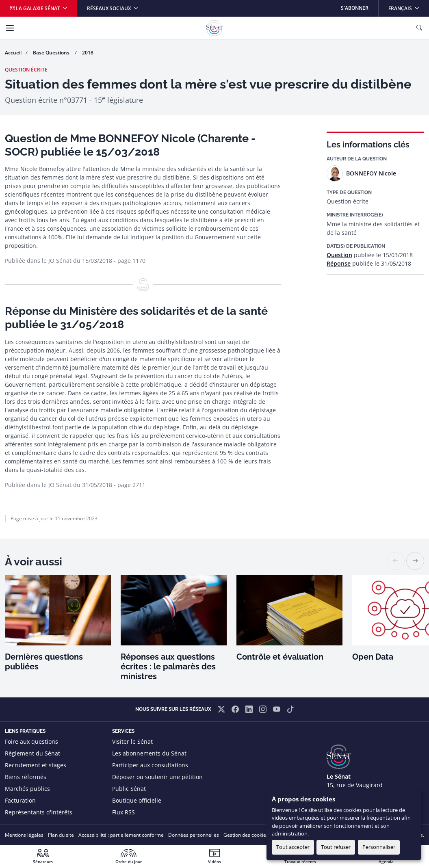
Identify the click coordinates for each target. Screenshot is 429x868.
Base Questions (52, 53)
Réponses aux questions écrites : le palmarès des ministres (168, 667)
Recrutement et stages (36, 765)
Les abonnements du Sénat (149, 753)
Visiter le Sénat (132, 741)
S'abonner (355, 8)
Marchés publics (27, 789)
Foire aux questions (31, 741)
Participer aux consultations (150, 765)
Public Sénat (129, 789)
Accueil (13, 53)
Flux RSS (123, 812)
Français (408, 6)
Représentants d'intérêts (39, 812)
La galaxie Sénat (36, 8)
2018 (88, 53)
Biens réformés (26, 777)
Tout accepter (293, 847)
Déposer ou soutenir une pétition (157, 777)
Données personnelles (194, 835)
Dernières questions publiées (44, 662)
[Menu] (10, 28)
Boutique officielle (137, 800)
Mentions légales (24, 835)
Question (339, 255)
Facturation (20, 800)
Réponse (339, 263)
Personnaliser (379, 847)
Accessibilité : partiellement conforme (121, 835)
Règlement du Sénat (32, 753)
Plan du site (61, 835)
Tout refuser (336, 847)
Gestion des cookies (246, 835)
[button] (415, 561)
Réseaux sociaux (109, 8)
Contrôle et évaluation (280, 657)
